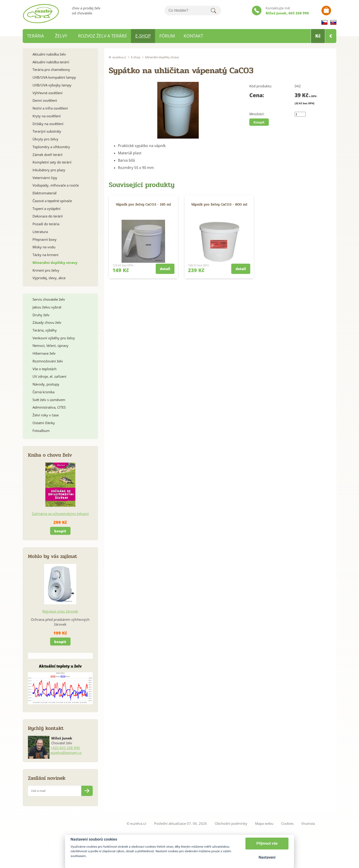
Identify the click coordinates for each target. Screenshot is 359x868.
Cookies (287, 823)
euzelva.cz (119, 57)
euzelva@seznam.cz (66, 753)
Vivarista (308, 823)
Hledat (213, 11)
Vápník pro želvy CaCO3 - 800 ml (219, 204)
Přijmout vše (267, 843)
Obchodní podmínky (231, 823)
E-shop (136, 57)
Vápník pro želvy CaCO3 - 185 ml (143, 204)
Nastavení (267, 857)
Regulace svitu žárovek (60, 611)
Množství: (257, 114)
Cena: (257, 95)
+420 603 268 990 (65, 748)
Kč (318, 36)
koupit (60, 531)
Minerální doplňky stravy (162, 57)
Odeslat (87, 791)
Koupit (259, 122)
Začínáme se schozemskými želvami (60, 514)
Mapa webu (264, 823)
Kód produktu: (261, 86)
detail (165, 269)
